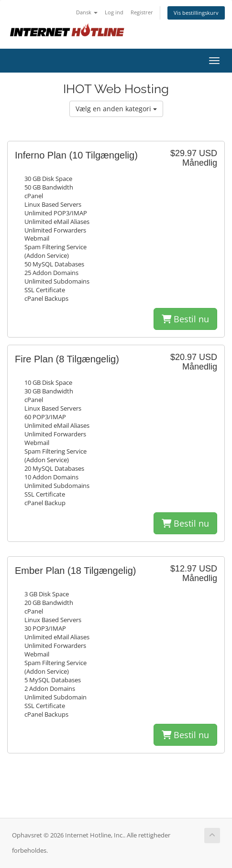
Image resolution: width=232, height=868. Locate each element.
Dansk (87, 12)
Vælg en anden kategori (116, 109)
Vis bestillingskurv (196, 13)
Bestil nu (185, 319)
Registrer (142, 12)
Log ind (114, 12)
